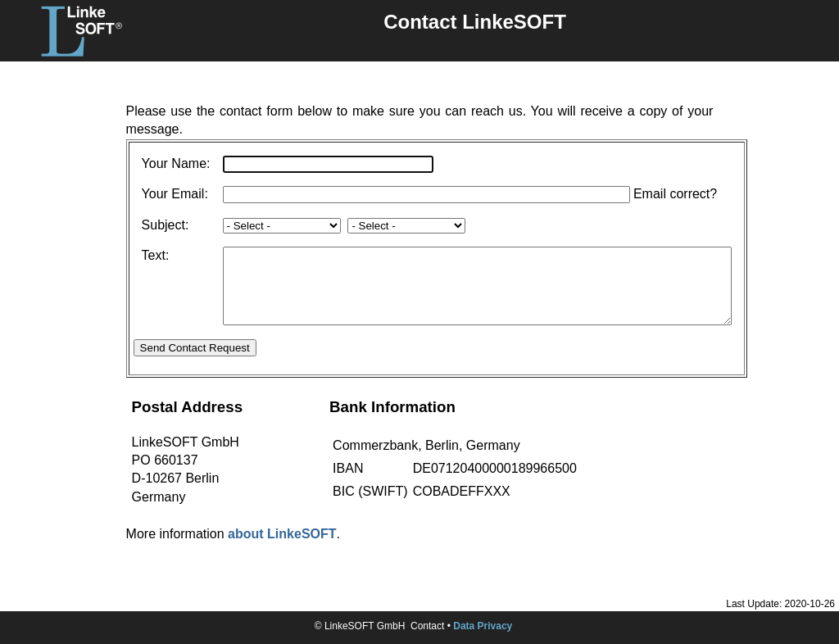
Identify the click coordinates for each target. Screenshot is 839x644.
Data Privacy (483, 626)
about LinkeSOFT (282, 549)
